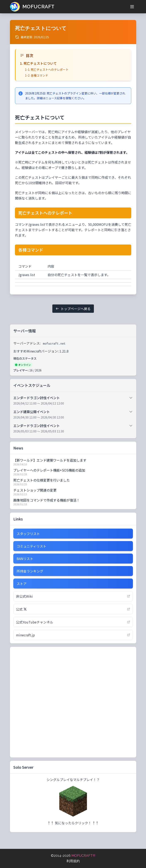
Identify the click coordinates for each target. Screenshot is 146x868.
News (18, 448)
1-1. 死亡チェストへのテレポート (47, 70)
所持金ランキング (30, 571)
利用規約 (73, 861)
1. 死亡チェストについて (38, 63)
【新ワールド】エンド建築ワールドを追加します (50, 460)
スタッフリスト (28, 534)
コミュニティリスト (31, 546)
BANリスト (25, 559)
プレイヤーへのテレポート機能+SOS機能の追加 (49, 470)
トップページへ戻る (73, 309)
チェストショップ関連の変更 (35, 490)
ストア (22, 584)
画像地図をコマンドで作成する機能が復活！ (47, 500)
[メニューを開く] (132, 7)
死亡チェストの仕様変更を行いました (42, 480)
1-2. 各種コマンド (37, 75)
